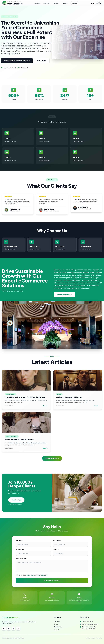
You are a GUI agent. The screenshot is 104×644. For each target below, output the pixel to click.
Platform (56, 3)
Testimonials (58, 627)
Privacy (88, 638)
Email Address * (58, 540)
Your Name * (20, 540)
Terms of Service (42, 575)
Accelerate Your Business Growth (17, 61)
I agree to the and (33, 575)
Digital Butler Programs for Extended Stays (25, 397)
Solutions (37, 3)
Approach (47, 3)
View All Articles (52, 458)
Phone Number (20, 549)
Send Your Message (52, 581)
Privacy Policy (30, 575)
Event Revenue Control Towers (19, 440)
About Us (57, 621)
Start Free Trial (16, 500)
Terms (93, 638)
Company (56, 549)
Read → (45, 406)
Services (57, 624)
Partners (64, 3)
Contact (75, 3)
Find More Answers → (65, 295)
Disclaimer (99, 638)
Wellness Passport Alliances (69, 397)
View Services (42, 61)
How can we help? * (22, 558)
